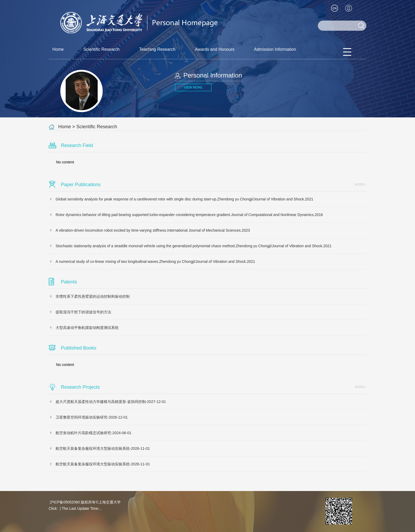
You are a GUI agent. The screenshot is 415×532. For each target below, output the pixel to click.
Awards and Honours (215, 49)
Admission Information (275, 49)
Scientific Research (102, 49)
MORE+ (361, 185)
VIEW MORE (193, 88)
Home (58, 49)
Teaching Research (157, 49)
